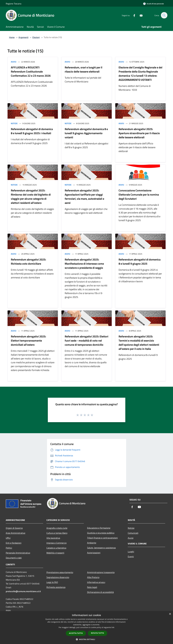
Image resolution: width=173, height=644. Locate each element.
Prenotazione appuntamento (60, 572)
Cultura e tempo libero (57, 533)
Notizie (14, 123)
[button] (87, 639)
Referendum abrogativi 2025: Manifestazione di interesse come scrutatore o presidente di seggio (84, 264)
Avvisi (14, 62)
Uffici (8, 538)
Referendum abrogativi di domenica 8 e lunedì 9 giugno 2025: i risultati (32, 131)
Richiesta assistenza (56, 587)
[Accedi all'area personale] (153, 4)
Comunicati (133, 533)
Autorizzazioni (94, 553)
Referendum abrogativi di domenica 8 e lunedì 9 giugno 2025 (140, 262)
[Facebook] (133, 15)
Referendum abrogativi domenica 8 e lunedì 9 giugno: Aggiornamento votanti (86, 133)
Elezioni (36, 37)
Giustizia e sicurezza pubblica (101, 533)
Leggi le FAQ (52, 582)
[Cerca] (164, 15)
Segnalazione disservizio (58, 577)
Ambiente (92, 543)
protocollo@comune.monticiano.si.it (23, 591)
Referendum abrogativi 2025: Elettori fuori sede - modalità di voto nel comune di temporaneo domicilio (86, 341)
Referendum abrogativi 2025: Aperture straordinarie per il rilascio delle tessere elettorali (139, 133)
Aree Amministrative (16, 533)
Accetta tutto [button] (76, 633)
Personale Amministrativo (18, 553)
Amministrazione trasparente (101, 572)
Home (12, 37)
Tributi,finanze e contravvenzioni (102, 538)
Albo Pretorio (93, 577)
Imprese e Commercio (56, 543)
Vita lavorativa (53, 538)
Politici (9, 548)
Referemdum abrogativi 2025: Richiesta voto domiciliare (28, 262)
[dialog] (86, 628)
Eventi (131, 556)
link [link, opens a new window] (113, 627)
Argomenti (23, 37)
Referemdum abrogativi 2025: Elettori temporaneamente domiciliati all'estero (28, 341)
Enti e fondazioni (14, 543)
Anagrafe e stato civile (57, 528)
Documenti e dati (14, 558)
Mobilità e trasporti (55, 553)
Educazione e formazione (99, 528)
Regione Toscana (14, 4)
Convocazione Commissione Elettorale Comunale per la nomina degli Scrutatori (139, 195)
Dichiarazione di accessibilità (100, 592)
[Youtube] (140, 15)
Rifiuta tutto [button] (97, 633)
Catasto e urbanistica (56, 548)
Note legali (92, 587)
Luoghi (131, 552)
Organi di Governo (14, 528)
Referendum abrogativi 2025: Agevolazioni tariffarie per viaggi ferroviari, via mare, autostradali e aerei (84, 197)
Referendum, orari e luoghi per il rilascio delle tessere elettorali (83, 69)
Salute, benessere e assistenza (101, 548)
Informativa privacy (96, 582)
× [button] (170, 614)
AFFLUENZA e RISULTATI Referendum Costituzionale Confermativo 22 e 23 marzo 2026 (31, 71)
